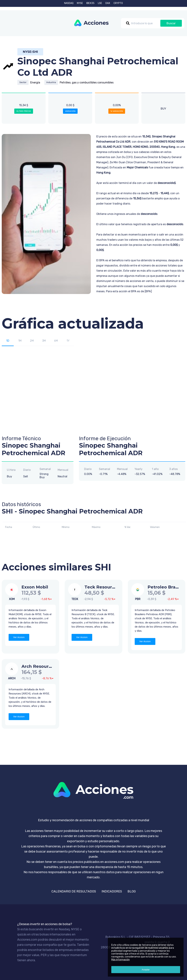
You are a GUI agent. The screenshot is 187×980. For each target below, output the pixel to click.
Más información (121, 960)
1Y (68, 341)
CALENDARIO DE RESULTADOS (74, 891)
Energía (35, 82)
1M (20, 341)
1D (8, 341)
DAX (108, 3)
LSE (100, 3)
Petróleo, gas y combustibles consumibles (87, 82)
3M (44, 341)
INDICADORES (112, 891)
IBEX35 (90, 3)
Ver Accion (19, 637)
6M (56, 341)
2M (32, 341)
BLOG (132, 891)
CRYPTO (118, 3)
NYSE (80, 3)
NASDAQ (69, 3)
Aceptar (146, 970)
